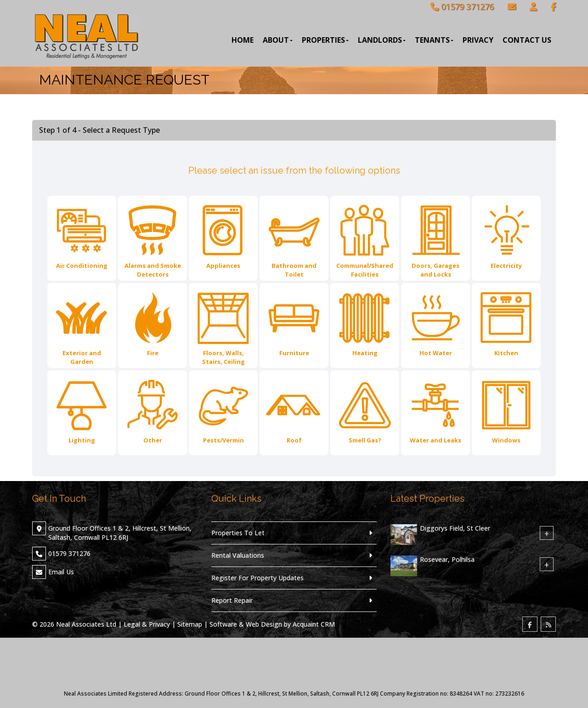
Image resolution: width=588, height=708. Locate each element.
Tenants (434, 40)
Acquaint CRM (314, 624)
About (278, 40)
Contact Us (527, 40)
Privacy (478, 40)
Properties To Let (238, 533)
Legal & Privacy (147, 624)
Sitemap (190, 624)
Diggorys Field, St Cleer (455, 528)
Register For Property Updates (257, 578)
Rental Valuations (238, 555)
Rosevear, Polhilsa (447, 559)
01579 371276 (462, 6)
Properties (325, 40)
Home (243, 40)
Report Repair (232, 600)
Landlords (382, 40)
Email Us (61, 572)
